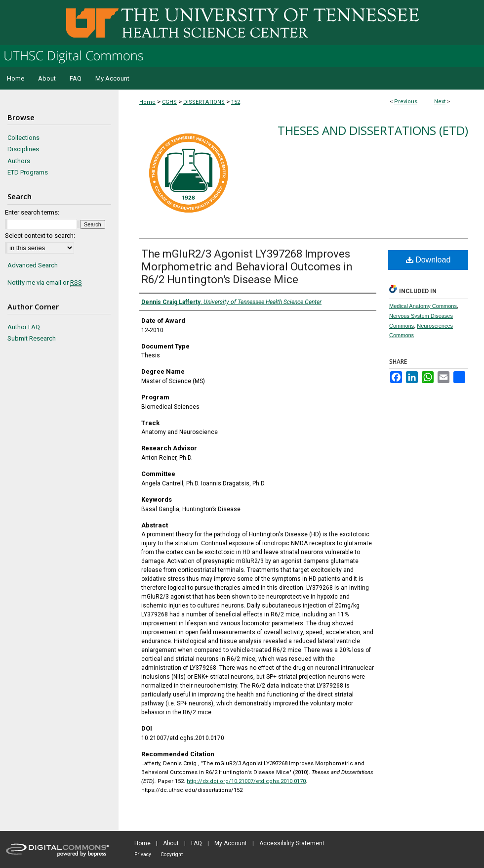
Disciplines (23, 149)
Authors (19, 161)
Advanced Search (33, 265)
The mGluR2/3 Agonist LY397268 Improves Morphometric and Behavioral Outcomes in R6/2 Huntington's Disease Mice (247, 267)
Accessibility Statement (292, 843)
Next (440, 102)
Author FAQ (24, 327)
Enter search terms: (32, 212)
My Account (231, 843)
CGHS (169, 102)
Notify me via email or (45, 283)
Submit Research (32, 338)
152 (236, 102)
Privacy (143, 854)
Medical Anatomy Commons (423, 306)
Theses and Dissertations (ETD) (373, 130)
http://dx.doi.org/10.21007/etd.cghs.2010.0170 (246, 781)
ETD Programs (28, 172)
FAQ (197, 843)
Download (428, 260)
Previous (406, 102)
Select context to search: (40, 236)
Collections (23, 138)
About (171, 843)
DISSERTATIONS (204, 102)
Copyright (172, 854)
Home (147, 102)
